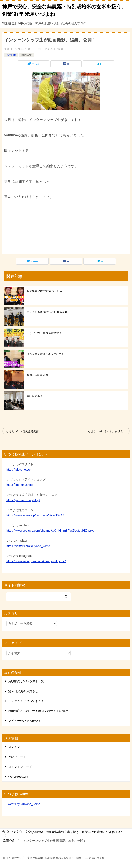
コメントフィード (20, 767)
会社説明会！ (35, 396)
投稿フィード (17, 757)
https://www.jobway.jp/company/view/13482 (35, 515)
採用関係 (11, 55)
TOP (64, 832)
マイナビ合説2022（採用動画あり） (48, 312)
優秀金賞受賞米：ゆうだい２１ (45, 354)
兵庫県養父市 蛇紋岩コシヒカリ (46, 291)
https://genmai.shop (19, 485)
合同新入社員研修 (37, 375)
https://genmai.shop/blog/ (23, 500)
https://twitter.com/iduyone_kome (28, 546)
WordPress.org (18, 777)
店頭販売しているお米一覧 (26, 681)
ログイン (14, 747)
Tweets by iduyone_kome (23, 804)
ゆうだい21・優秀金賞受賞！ (44, 333)
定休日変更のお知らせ (23, 691)
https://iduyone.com (19, 470)
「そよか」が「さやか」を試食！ (106, 431)
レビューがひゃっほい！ (25, 721)
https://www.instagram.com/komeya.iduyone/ (36, 561)
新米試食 (27, 55)
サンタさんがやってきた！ (26, 701)
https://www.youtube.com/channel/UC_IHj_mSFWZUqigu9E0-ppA (50, 531)
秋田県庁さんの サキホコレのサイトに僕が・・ (41, 711)
